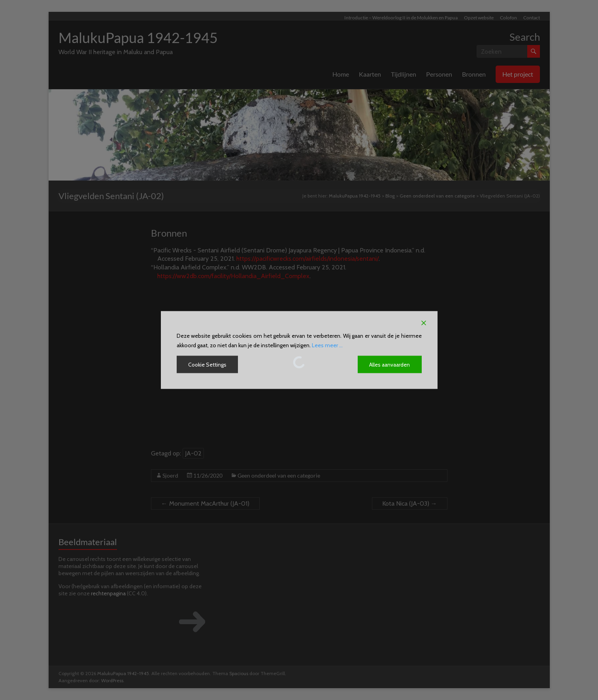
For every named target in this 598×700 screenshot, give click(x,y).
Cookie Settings (208, 365)
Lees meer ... (327, 345)
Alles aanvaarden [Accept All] (390, 365)
